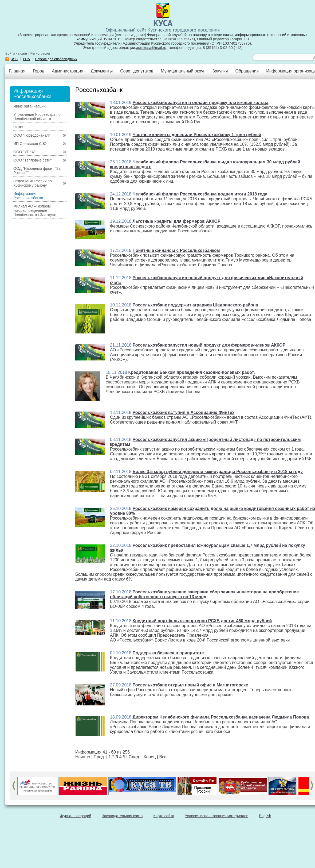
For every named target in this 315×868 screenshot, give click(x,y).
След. (134, 757)
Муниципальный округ (183, 71)
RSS (14, 59)
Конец (150, 757)
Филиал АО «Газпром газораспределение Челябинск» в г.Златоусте (35, 210)
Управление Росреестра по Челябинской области (37, 117)
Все (163, 757)
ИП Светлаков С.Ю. (30, 144)
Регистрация (40, 53)
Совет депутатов (137, 71)
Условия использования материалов (217, 816)
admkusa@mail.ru (151, 48)
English (265, 816)
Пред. (99, 757)
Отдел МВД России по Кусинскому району (33, 183)
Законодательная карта (122, 816)
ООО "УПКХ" (24, 152)
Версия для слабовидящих (56, 59)
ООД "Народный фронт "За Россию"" (37, 171)
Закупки (220, 71)
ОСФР (19, 127)
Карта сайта (164, 816)
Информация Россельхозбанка (28, 196)
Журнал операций (75, 816)
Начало (83, 757)
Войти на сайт (16, 53)
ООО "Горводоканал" (32, 135)
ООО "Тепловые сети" (32, 160)
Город (39, 71)
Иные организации (29, 106)
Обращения (247, 71)
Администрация (68, 71)
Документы (102, 71)
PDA (26, 59)
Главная (17, 71)
